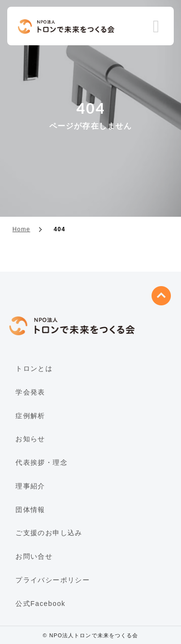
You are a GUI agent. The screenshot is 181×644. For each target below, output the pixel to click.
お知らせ (30, 439)
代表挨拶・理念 (42, 462)
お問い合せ (34, 556)
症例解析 (30, 416)
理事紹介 (30, 486)
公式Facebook (40, 604)
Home (21, 229)
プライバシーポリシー (53, 580)
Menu (156, 27)
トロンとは (34, 368)
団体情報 (30, 510)
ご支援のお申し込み (49, 533)
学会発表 (30, 392)
